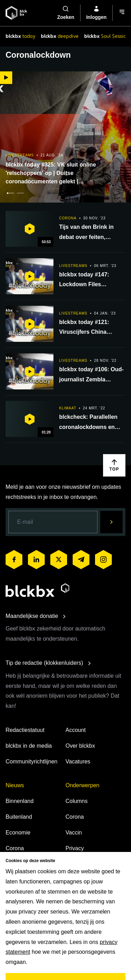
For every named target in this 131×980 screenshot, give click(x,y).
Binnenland (20, 801)
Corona (15, 848)
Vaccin (74, 833)
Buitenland (19, 817)
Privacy (75, 848)
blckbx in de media (29, 746)
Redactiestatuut (25, 730)
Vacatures (78, 762)
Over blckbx (80, 746)
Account (76, 730)
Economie (18, 833)
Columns (77, 801)
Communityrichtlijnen (32, 762)
